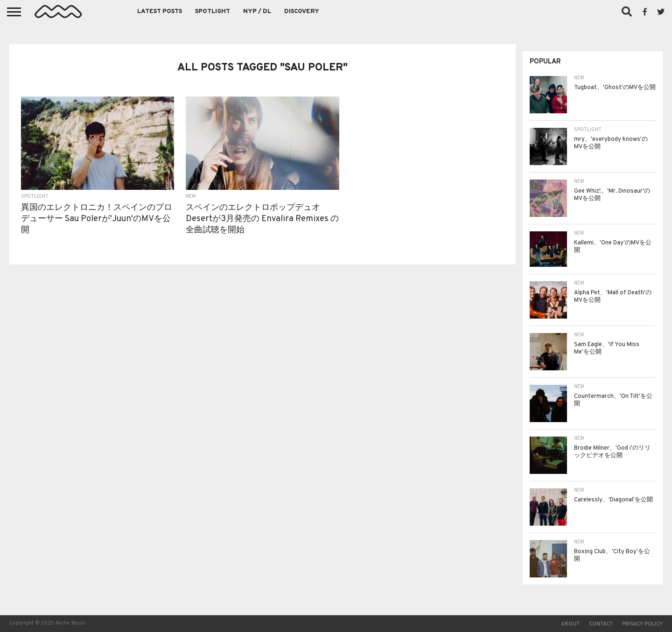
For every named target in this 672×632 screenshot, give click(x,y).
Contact (601, 624)
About (570, 624)
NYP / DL (257, 12)
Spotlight (213, 12)
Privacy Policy (642, 624)
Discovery (302, 12)
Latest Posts (160, 12)
